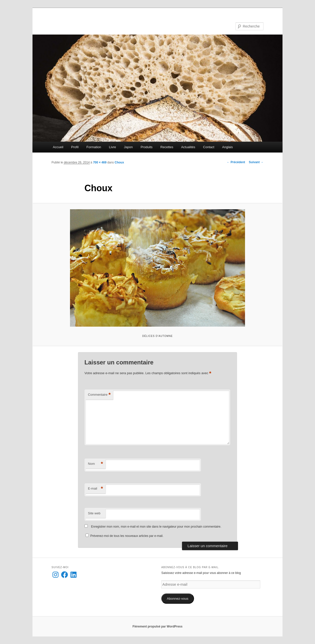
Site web (94, 513)
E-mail (95, 489)
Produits (146, 147)
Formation (94, 147)
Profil (75, 147)
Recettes (167, 147)
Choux (119, 162)
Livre (112, 147)
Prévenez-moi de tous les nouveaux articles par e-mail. (127, 536)
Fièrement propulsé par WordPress (157, 626)
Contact (209, 147)
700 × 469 (100, 162)
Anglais (228, 147)
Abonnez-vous (177, 599)
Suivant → (256, 162)
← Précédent (236, 162)
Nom (95, 464)
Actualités (188, 147)
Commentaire (99, 395)
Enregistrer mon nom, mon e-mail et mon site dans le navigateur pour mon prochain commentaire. (156, 527)
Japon (128, 147)
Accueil (58, 147)
